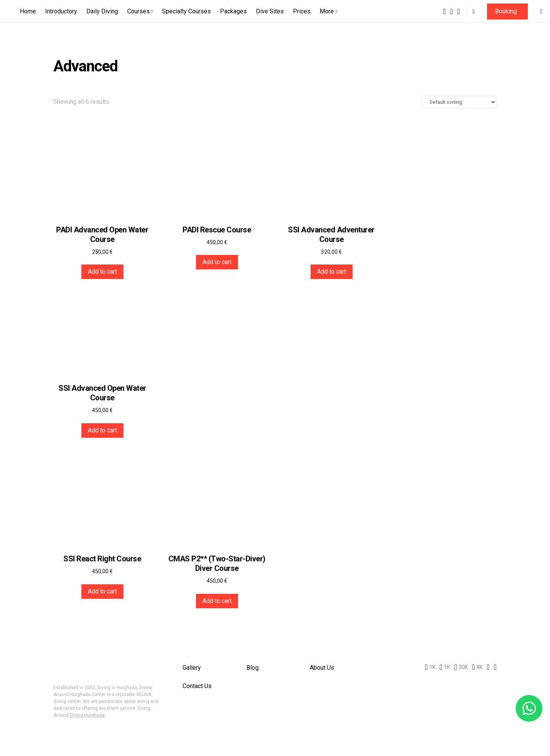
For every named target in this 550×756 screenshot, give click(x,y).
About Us (322, 668)
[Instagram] (452, 11)
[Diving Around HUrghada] (477, 667)
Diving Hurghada (87, 715)
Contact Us (197, 686)
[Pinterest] (459, 11)
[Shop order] (459, 102)
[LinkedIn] (488, 667)
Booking (506, 11)
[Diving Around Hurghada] (444, 11)
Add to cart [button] (102, 272)
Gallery (192, 668)
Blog (252, 668)
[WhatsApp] (495, 667)
